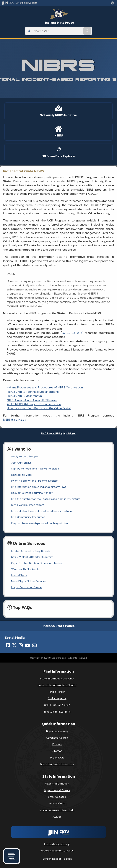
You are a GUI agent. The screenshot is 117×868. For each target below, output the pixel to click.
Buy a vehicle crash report (27, 505)
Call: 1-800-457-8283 (57, 705)
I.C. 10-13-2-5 (72, 333)
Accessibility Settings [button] (57, 844)
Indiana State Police (60, 23)
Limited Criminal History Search (31, 551)
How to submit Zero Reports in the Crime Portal (39, 408)
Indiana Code (57, 803)
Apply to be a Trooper (25, 456)
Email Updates (57, 797)
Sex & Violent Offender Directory (32, 557)
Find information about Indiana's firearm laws (39, 487)
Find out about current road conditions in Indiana (41, 511)
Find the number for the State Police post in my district (46, 499)
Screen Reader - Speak (57, 859)
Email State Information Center (57, 685)
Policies (57, 744)
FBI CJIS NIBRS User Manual (25, 396)
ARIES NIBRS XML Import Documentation (34, 404)
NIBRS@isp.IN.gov (14, 420)
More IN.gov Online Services (29, 581)
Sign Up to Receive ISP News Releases (35, 469)
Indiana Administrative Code (57, 810)
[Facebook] (8, 645)
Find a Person (57, 692)
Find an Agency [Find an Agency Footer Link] (57, 698)
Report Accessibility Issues (57, 851)
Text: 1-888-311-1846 (57, 712)
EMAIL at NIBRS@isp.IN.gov (58, 433)
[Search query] (57, 31)
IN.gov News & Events (57, 790)
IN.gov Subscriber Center (27, 587)
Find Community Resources (28, 517)
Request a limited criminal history (32, 493)
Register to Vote (21, 475)
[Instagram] (21, 645)
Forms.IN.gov (19, 575)
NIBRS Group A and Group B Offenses (32, 400)
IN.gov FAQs (57, 758)
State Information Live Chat (57, 679)
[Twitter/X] (14, 645)
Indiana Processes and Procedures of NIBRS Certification (45, 387)
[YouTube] (27, 645)
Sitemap (57, 751)
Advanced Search (57, 738)
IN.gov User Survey (57, 731)
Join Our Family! (21, 463)
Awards (57, 817)
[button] (113, 3)
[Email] (34, 645)
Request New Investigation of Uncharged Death (41, 523)
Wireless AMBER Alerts (25, 569)
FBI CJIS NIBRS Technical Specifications (33, 392)
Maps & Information (57, 784)
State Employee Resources (57, 764)
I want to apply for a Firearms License (34, 481)
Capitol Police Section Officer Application (37, 563)
